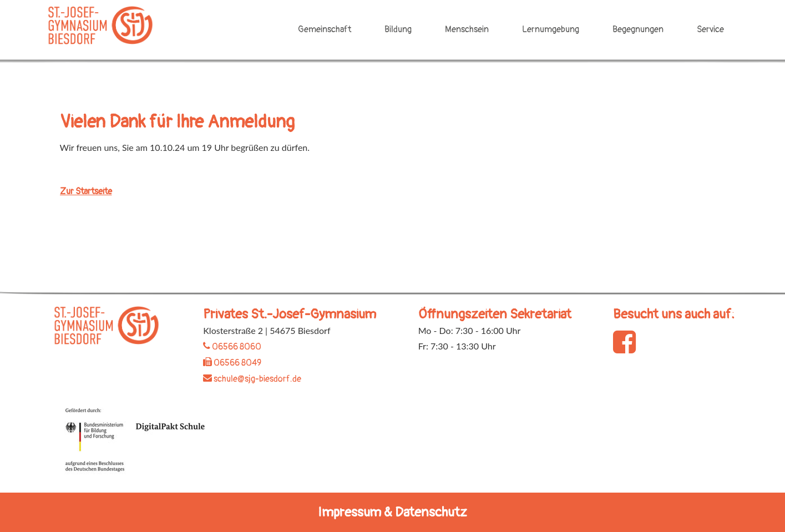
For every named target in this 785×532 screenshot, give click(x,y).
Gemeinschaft (325, 29)
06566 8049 (232, 363)
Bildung (398, 29)
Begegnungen (638, 29)
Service (710, 29)
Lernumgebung (551, 29)
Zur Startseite (86, 191)
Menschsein (467, 29)
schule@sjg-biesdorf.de (252, 379)
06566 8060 (232, 347)
